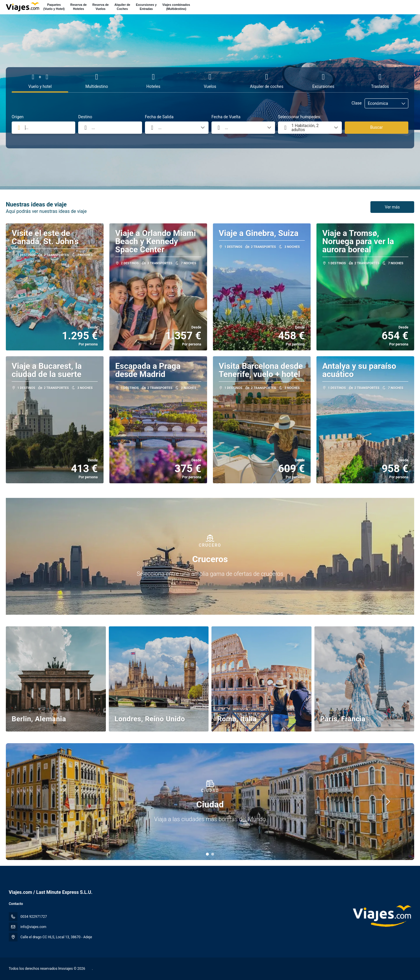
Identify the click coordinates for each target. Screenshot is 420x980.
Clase (357, 103)
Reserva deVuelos (101, 7)
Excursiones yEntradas (146, 7)
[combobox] (43, 128)
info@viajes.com (33, 927)
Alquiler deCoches (122, 7)
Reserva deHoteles (78, 7)
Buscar (376, 127)
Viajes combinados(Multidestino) (176, 7)
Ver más (392, 207)
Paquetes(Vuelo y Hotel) (54, 7)
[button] (207, 854)
